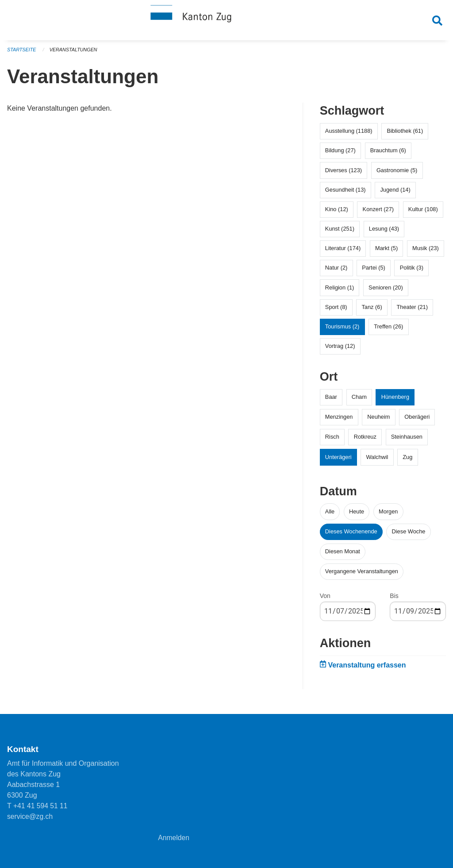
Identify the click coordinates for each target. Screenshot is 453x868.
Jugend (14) (395, 193)
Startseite (22, 53)
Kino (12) (337, 213)
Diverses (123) (344, 173)
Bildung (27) (340, 154)
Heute (357, 515)
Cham (359, 400)
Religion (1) (340, 291)
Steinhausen (407, 440)
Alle (330, 515)
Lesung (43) (384, 232)
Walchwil (377, 460)
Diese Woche (409, 534)
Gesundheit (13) (346, 193)
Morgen (388, 515)
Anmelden (174, 838)
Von (325, 599)
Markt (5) (386, 252)
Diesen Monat (343, 555)
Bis (394, 599)
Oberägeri (417, 420)
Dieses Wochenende (351, 534)
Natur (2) (336, 271)
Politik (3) (412, 271)
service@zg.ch (30, 816)
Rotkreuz (365, 440)
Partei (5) (374, 271)
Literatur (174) (343, 252)
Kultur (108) (423, 213)
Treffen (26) (388, 330)
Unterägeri (338, 460)
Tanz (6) (372, 311)
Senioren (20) (386, 291)
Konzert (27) (378, 213)
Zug (407, 460)
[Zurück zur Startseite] (226, 21)
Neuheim (378, 420)
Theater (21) (412, 311)
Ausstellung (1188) (349, 134)
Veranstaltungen (74, 53)
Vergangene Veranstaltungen (362, 575)
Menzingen (339, 420)
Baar (331, 400)
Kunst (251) (340, 232)
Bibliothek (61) (405, 134)
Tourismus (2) (342, 330)
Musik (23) (426, 252)
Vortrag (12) (340, 349)
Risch (332, 440)
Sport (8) (336, 311)
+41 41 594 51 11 (41, 806)
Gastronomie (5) (397, 173)
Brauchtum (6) (388, 154)
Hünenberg (395, 400)
